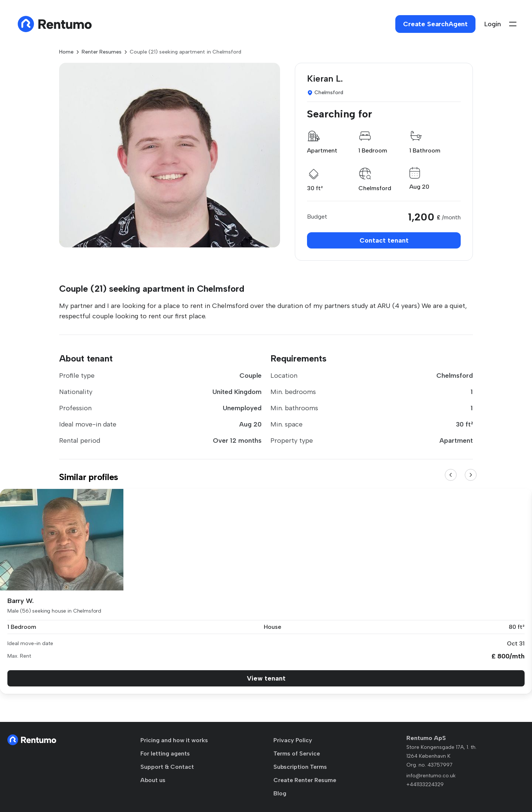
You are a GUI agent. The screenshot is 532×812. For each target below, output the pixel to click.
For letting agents (165, 753)
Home (66, 52)
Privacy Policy (293, 740)
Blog (280, 793)
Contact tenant (384, 240)
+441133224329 (425, 784)
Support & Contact (167, 767)
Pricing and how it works (174, 740)
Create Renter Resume (305, 780)
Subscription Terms (300, 767)
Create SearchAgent (435, 24)
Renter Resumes (102, 52)
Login (493, 24)
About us (153, 780)
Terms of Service (297, 753)
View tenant (266, 678)
